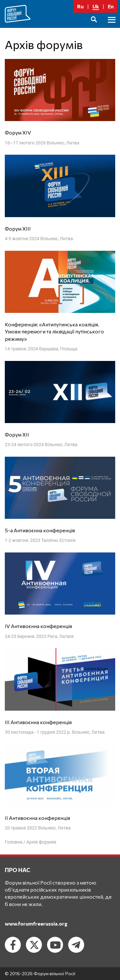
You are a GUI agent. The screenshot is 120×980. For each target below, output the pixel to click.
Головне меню (112, 27)
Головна (14, 842)
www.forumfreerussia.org (36, 923)
